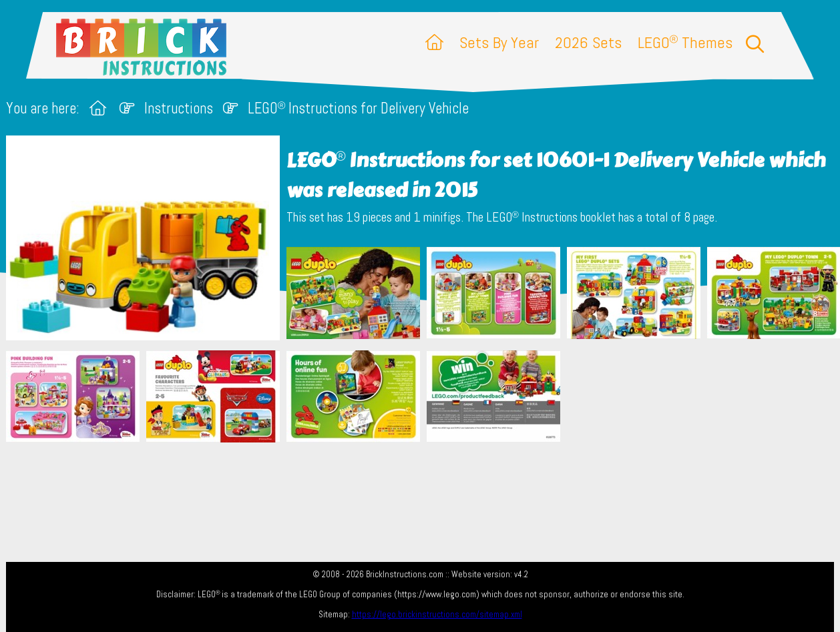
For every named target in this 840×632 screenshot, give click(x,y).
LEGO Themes (685, 42)
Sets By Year (499, 42)
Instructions (179, 108)
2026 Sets (588, 42)
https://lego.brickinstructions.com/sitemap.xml (437, 614)
